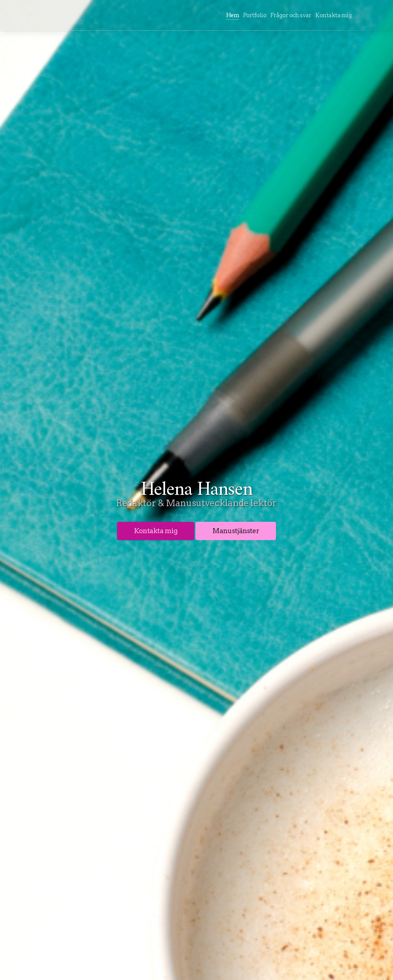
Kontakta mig (156, 531)
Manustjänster (236, 531)
